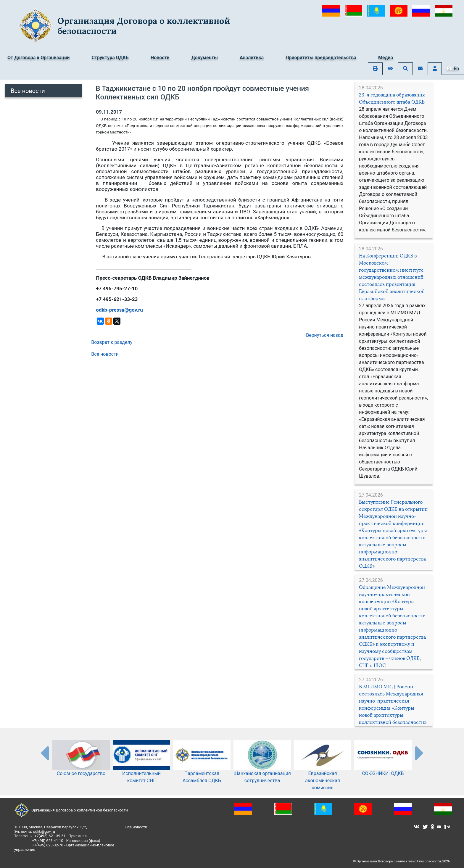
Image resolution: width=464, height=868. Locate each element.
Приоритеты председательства (321, 58)
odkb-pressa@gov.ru (119, 310)
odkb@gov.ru (44, 831)
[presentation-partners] (44, 753)
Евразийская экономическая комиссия (323, 771)
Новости (160, 58)
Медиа (386, 58)
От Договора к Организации (38, 58)
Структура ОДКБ (110, 58)
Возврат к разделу (112, 342)
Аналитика (252, 58)
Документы (205, 58)
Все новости (28, 91)
